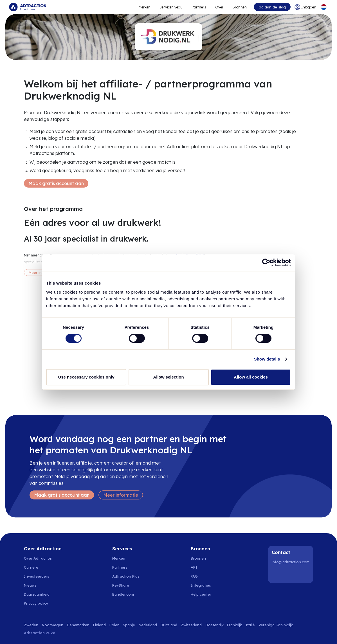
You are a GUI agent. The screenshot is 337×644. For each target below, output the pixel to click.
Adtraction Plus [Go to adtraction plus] (126, 576)
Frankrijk (234, 625)
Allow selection (168, 377)
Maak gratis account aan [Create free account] (56, 183)
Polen (114, 625)
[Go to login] (305, 7)
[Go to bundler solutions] (126, 594)
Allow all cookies (251, 377)
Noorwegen (53, 625)
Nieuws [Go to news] (30, 585)
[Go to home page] (28, 7)
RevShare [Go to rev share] (121, 585)
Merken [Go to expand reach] (145, 7)
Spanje (129, 625)
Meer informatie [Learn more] (121, 495)
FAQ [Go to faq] (194, 576)
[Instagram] (291, 574)
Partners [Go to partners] (120, 567)
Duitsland (169, 625)
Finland (99, 625)
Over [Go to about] (219, 7)
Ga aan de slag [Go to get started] (272, 7)
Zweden (31, 625)
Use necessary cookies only (86, 377)
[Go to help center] (204, 594)
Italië (250, 625)
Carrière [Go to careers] (31, 567)
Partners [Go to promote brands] (199, 7)
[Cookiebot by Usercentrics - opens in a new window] (266, 263)
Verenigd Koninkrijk (276, 625)
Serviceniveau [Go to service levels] (171, 7)
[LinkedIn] (277, 574)
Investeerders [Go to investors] (37, 576)
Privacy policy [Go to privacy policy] (36, 603)
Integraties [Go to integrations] (201, 585)
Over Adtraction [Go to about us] (38, 558)
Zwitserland (191, 625)
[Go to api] (204, 567)
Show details (267, 359)
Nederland (148, 625)
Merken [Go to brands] (119, 558)
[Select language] (324, 7)
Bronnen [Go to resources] (240, 7)
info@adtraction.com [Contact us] (291, 562)
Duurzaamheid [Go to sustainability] (37, 594)
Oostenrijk (214, 625)
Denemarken (78, 625)
